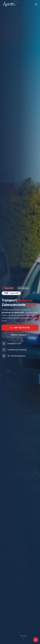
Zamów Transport (20, 335)
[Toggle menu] (36, 4)
